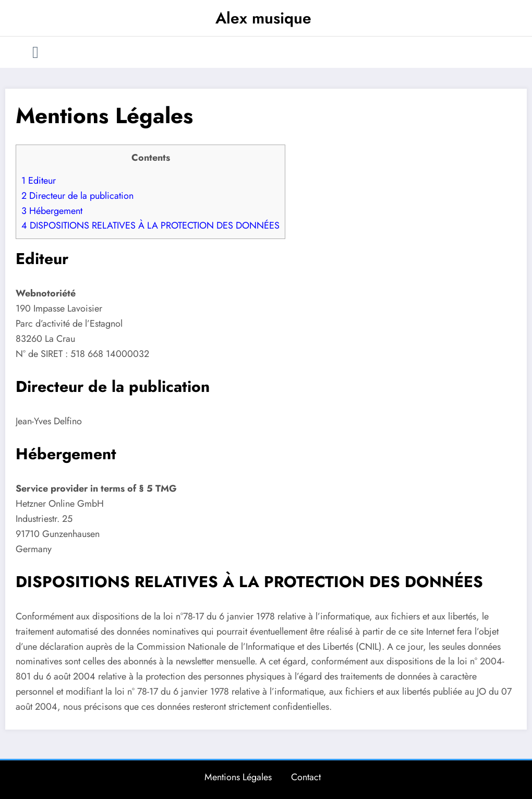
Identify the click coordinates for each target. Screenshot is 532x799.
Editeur (39, 181)
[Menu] (35, 52)
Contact (306, 777)
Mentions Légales (238, 777)
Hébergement (52, 211)
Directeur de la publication (77, 196)
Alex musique (263, 18)
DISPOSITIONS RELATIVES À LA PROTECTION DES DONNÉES (150, 225)
